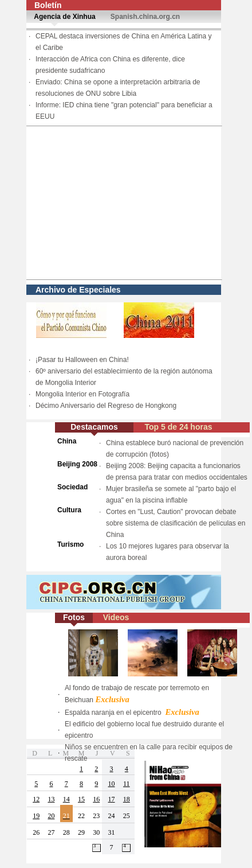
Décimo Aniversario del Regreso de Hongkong (106, 406)
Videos (116, 617)
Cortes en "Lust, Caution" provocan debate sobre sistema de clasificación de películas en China (176, 523)
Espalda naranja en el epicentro (132, 713)
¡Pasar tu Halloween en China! (82, 360)
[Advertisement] (124, 203)
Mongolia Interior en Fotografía (82, 394)
